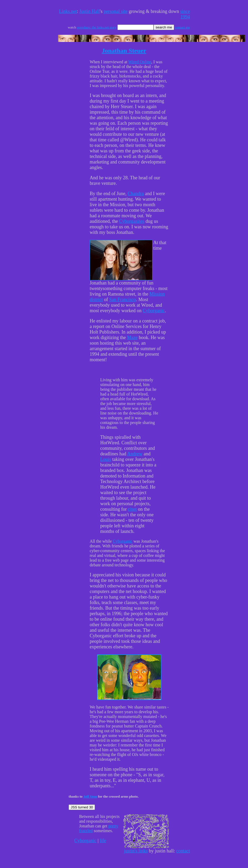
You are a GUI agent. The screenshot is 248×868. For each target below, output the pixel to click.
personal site (116, 11)
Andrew (135, 454)
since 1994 (185, 14)
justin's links (136, 851)
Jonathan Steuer (124, 51)
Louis (106, 459)
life (103, 841)
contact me (182, 27)
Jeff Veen (90, 796)
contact (183, 851)
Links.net (68, 11)
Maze (132, 337)
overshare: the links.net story (97, 27)
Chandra (136, 194)
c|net (132, 509)
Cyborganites (132, 221)
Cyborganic (154, 311)
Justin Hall (90, 11)
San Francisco (123, 300)
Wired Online (140, 62)
